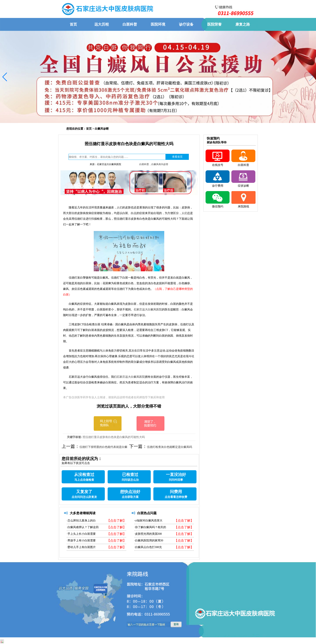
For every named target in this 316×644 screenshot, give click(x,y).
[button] (5, 77)
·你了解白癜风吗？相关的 (150, 527)
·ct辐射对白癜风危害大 (148, 521)
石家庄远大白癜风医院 (148, 310)
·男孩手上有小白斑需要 (81, 540)
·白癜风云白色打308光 (148, 547)
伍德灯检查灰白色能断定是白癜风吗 (169, 447)
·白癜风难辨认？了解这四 (83, 527)
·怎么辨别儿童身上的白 (81, 521)
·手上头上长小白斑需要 (81, 534)
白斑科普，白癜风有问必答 (154, 164)
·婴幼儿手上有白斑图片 (81, 547)
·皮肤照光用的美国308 (148, 534)
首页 (89, 129)
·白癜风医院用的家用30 (149, 540)
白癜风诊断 (102, 129)
